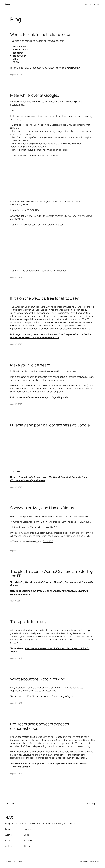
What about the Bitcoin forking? (39, 679)
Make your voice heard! (31, 365)
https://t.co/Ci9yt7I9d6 (79, 522)
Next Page (93, 804)
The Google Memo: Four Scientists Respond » (44, 271)
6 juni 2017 (48, 541)
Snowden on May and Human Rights (42, 508)
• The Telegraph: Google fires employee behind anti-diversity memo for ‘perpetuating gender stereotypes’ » (46, 145)
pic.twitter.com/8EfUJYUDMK (75, 536)
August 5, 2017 (51, 527)
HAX (8, 4)
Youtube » (15, 471)
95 (13, 803)
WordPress (95, 861)
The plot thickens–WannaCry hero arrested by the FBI (52, 574)
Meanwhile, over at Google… (35, 95)
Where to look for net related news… (42, 35)
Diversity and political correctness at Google (50, 425)
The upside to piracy (28, 622)
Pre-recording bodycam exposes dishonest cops (40, 726)
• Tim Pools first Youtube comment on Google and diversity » (40, 150)
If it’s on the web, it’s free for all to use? (45, 298)
